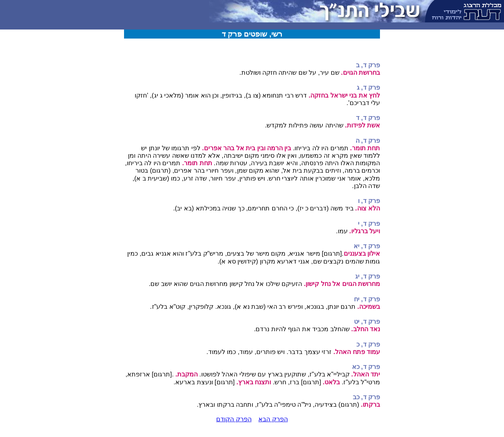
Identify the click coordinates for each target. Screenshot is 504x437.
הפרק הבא (273, 419)
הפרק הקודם (234, 419)
